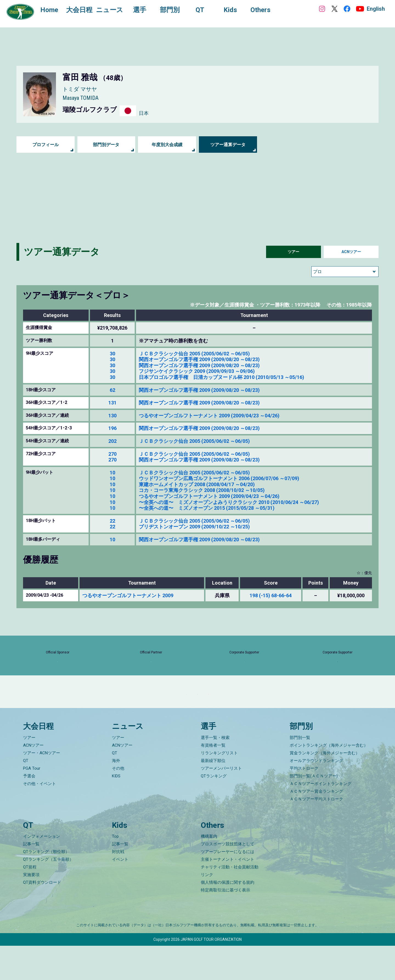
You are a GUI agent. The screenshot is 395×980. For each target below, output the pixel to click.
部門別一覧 (300, 772)
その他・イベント (39, 818)
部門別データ (106, 145)
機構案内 (209, 871)
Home (55, 10)
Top (115, 871)
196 (112, 428)
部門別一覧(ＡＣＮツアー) (314, 810)
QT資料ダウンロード (42, 917)
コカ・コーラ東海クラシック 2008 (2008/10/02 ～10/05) (202, 490)
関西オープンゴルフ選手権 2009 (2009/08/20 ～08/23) (199, 359)
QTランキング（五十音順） (48, 894)
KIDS (116, 810)
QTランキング (214, 810)
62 (112, 390)
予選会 (29, 810)
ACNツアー (351, 252)
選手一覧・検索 (215, 772)
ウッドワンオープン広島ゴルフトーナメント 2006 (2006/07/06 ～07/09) (219, 478)
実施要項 (31, 909)
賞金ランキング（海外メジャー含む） (325, 787)
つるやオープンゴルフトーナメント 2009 (128, 595)
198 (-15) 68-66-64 (271, 595)
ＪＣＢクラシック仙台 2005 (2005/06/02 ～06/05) (194, 354)
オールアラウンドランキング (316, 795)
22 (112, 521)
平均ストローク (304, 802)
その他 (118, 802)
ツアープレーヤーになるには (228, 886)
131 (112, 403)
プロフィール (46, 145)
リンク (207, 909)
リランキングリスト (219, 787)
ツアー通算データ (228, 145)
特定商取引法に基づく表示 (225, 924)
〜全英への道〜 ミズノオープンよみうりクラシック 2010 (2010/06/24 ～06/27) (229, 502)
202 (112, 441)
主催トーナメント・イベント (228, 894)
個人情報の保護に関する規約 (228, 917)
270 (112, 454)
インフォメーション (42, 871)
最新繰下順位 (213, 795)
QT (26, 795)
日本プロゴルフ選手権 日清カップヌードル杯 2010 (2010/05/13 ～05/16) (222, 377)
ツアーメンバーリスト (221, 802)
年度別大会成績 (167, 145)
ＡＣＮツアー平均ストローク (316, 833)
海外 (116, 795)
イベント (120, 894)
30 (112, 354)
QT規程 (30, 901)
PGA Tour (32, 802)
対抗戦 (118, 886)
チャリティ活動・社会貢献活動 (230, 901)
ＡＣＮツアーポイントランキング (321, 818)
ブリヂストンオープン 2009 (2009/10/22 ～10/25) (194, 527)
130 (112, 416)
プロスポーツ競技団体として (228, 878)
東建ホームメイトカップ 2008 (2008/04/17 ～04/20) (197, 484)
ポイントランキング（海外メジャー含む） (329, 779)
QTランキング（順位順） (46, 886)
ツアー (294, 252)
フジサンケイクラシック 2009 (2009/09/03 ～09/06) (197, 371)
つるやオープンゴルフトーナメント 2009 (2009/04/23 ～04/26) (209, 416)
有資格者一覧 (213, 779)
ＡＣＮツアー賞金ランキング (316, 825)
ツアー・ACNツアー (42, 787)
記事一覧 (31, 878)
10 (112, 473)
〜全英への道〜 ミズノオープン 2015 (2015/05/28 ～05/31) (207, 508)
